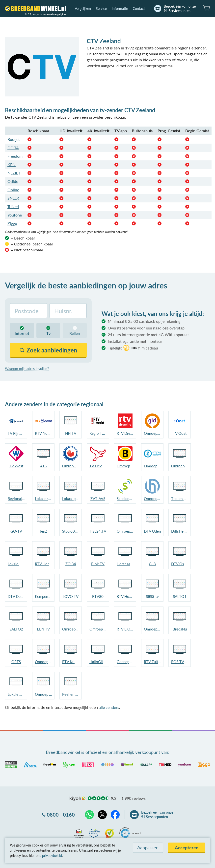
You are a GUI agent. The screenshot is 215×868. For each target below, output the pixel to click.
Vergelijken (83, 9)
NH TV (71, 433)
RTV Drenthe (125, 433)
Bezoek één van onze (180, 9)
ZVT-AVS (98, 499)
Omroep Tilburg (43, 662)
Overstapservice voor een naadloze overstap (146, 328)
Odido (13, 181)
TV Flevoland (98, 466)
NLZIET (14, 173)
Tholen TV (180, 499)
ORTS (16, 662)
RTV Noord (43, 433)
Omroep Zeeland (152, 466)
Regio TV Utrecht (98, 433)
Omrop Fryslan (71, 466)
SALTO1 (180, 596)
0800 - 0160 (61, 815)
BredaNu (180, 629)
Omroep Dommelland (152, 629)
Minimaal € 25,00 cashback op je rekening (144, 321)
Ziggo (12, 223)
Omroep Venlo (98, 629)
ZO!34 (71, 564)
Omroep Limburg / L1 (180, 466)
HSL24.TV (98, 531)
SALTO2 (16, 629)
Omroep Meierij (125, 531)
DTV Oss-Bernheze (180, 564)
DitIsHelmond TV (180, 531)
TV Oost (180, 433)
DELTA (13, 148)
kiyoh (78, 799)
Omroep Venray (43, 694)
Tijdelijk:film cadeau (133, 348)
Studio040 (71, 531)
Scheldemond (125, 499)
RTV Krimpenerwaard (71, 662)
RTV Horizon (43, 564)
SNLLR (13, 198)
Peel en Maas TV (71, 694)
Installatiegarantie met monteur (135, 341)
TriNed (13, 206)
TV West (16, 466)
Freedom (15, 156)
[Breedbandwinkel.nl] (36, 9)
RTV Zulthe (152, 662)
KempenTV (43, 596)
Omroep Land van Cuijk (71, 629)
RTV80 (98, 596)
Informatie (120, 9)
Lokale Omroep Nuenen (16, 564)
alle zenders (109, 707)
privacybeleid (52, 856)
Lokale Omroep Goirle (16, 694)
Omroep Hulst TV (152, 499)
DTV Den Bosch (16, 596)
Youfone (15, 215)
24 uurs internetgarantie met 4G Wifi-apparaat (148, 335)
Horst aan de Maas (125, 564)
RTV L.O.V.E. (125, 629)
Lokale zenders (43, 499)
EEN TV (43, 629)
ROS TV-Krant (180, 662)
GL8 (152, 564)
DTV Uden (152, 531)
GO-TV (16, 531)
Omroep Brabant (125, 466)
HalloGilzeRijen (98, 662)
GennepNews (125, 662)
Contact (139, 9)
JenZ (43, 531)
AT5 (43, 466)
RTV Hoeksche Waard (125, 596)
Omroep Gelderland (152, 433)
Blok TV (98, 564)
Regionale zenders (16, 499)
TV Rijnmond (16, 433)
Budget (14, 139)
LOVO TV (71, 596)
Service (101, 9)
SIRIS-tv (152, 596)
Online (13, 190)
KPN (12, 164)
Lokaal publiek (71, 499)
